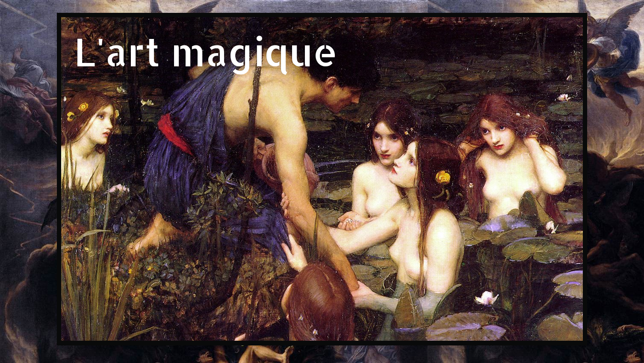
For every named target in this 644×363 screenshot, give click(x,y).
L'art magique (206, 51)
